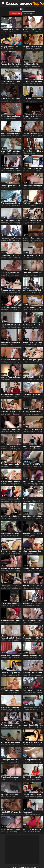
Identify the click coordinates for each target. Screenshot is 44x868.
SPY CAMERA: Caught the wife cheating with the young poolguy (11, 29)
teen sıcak (26, 327)
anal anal (26, 710)
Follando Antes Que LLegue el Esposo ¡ (33, 307)
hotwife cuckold (12, 692)
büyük (9, 258)
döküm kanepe (18, 258)
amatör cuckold (36, 171)
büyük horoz (5, 205)
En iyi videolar (15, 13)
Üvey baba (30, 553)
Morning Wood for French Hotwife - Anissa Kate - (11, 377)
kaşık (18, 605)
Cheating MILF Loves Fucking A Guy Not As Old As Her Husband (11, 255)
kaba (24, 588)
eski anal (21, 240)
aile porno (13, 397)
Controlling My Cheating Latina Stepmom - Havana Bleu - (33, 516)
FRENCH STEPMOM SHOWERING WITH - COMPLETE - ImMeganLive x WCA (11, 447)
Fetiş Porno (5, 397)
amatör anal (11, 171)
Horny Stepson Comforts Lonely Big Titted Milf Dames (11, 81)
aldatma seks (36, 66)
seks (24, 623)
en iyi (24, 223)
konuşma (30, 588)
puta (42, 762)
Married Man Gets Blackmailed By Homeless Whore (11, 534)
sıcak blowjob (36, 327)
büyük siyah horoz (33, 518)
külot (37, 553)
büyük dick (8, 727)
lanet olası (8, 553)
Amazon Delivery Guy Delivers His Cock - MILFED (11, 742)
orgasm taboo (35, 779)
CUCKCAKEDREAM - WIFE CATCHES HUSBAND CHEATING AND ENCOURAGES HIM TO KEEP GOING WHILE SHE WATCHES (11, 168)
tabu (12, 118)
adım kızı (14, 188)
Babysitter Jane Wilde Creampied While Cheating (33, 603)
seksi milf (40, 745)
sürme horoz (35, 153)
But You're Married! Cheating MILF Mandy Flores (33, 742)
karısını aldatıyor (12, 536)
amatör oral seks (36, 710)
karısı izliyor (5, 431)
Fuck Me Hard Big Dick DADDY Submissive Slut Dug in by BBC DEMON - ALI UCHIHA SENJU (11, 64)
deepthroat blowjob (36, 727)
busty (32, 292)
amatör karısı (27, 466)
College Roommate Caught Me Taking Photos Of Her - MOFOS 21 (33, 708)
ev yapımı (39, 797)
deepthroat (39, 31)
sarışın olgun (5, 501)
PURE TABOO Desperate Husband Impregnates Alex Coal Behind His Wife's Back (33, 586)
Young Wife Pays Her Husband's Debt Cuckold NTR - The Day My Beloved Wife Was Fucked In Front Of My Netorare (33, 168)
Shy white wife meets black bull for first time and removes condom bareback (11, 429)
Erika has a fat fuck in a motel (33, 255)
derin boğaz (12, 484)
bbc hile (28, 205)
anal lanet (5, 658)
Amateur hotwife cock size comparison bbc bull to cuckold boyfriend (11, 725)
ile (23, 240)
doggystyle (27, 49)
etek (28, 101)
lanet (24, 832)
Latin (24, 518)
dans (34, 118)
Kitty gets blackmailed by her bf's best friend (33, 568)
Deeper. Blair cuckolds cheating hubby (33, 151)
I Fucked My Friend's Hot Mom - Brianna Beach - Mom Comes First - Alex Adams (11, 273)
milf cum (26, 84)
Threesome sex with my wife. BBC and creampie (33, 429)
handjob (4, 188)
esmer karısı (27, 310)
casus (16, 153)
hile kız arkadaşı (7, 66)
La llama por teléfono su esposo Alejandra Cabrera (33, 760)
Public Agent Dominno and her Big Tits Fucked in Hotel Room (33, 690)
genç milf (8, 31)
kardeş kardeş (19, 118)
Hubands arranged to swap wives (33, 447)
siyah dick (16, 727)
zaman (13, 431)
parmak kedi (37, 362)
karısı (29, 501)
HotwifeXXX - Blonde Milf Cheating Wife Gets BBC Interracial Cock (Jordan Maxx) (11, 325)
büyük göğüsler (20, 449)
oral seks (4, 484)
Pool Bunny (27, 499)
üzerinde (26, 797)
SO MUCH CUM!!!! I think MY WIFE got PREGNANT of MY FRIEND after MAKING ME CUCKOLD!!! (33, 377)
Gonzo (14, 779)
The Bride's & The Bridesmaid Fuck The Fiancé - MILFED (33, 99)
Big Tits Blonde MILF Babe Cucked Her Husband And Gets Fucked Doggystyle (33, 290)
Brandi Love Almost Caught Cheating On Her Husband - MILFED (33, 342)
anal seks (4, 240)
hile (2, 31)
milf (24, 101)
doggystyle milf (35, 84)
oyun (17, 832)
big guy (7, 49)
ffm (11, 49)
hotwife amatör (17, 588)
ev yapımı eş (9, 153)
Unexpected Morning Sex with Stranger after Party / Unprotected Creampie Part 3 (11, 151)
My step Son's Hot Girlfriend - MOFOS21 (33, 725)
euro (3, 379)
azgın (11, 675)
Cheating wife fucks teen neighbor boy (33, 134)
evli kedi (16, 814)
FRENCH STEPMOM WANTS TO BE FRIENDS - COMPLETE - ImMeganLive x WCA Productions (33, 81)
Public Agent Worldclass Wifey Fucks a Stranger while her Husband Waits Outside (11, 760)
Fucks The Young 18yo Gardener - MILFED (11, 134)
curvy (35, 466)
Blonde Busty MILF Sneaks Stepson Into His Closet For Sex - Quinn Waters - (11, 829)
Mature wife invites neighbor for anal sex (11, 655)
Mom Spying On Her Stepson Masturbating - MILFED (11, 342)
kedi (42, 153)
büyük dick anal (14, 414)
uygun (28, 397)
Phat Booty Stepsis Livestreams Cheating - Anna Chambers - (11, 203)
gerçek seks (35, 431)
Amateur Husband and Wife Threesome (11, 464)
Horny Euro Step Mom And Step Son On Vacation (11, 673)
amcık (3, 797)
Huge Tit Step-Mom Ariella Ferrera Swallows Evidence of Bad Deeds (33, 655)
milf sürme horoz (29, 414)
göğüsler (20, 571)
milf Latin (26, 171)
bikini (24, 501)
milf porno (5, 675)
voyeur (8, 797)
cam (13, 797)
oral (9, 779)
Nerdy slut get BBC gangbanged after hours (33, 481)
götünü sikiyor (14, 658)
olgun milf (36, 310)
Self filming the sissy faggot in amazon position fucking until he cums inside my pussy (33, 829)
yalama (15, 84)
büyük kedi (20, 310)
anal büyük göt (6, 362)
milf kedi (26, 292)
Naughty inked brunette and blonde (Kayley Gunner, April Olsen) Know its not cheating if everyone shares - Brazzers (11, 47)
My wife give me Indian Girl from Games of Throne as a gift (11, 516)
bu (24, 205)
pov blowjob (5, 118)
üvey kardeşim (16, 205)
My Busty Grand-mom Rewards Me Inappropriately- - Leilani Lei (11, 221)
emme (25, 484)
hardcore (26, 258)
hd (36, 258)
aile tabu (34, 640)
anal (13, 31)
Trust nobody (28, 812)
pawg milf (38, 275)
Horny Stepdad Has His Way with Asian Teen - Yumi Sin (11, 186)
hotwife (19, 431)
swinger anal (10, 379)
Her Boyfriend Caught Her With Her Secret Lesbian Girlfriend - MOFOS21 (33, 325)
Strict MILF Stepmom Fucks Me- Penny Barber (11, 395)
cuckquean (20, 171)
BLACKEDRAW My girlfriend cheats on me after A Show (11, 603)
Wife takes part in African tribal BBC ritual (33, 116)
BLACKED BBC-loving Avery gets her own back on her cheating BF (11, 481)
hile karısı (13, 275)
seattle (16, 623)
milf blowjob (5, 327)
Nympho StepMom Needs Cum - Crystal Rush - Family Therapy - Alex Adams (11, 568)
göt (19, 84)
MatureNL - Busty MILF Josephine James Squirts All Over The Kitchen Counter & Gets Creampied (11, 412)
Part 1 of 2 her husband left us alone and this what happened (33, 203)
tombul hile (32, 379)
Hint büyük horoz (11, 518)
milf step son (6, 449)
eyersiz (4, 171)
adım (12, 344)
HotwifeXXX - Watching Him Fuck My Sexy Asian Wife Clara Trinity (11, 812)
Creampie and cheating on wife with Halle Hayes (11, 551)
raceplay (16, 66)
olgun (11, 292)
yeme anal (19, 379)
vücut (33, 397)
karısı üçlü (26, 431)
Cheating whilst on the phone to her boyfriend (33, 795)
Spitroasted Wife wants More (33, 673)
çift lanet (36, 449)
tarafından (27, 66)
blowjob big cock (29, 31)
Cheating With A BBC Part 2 (33, 464)
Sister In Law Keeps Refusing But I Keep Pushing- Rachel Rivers (11, 99)
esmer (3, 571)
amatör (4, 258)
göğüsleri (17, 675)
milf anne (4, 292)
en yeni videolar (28, 13)
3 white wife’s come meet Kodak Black (11, 621)
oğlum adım (10, 832)
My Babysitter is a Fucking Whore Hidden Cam (11, 795)
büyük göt (26, 640)
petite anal (30, 605)
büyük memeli (11, 223)
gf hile (32, 258)
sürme (3, 223)
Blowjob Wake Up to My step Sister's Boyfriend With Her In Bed (33, 47)
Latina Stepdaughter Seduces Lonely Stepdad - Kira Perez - (33, 551)
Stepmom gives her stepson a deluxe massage (11, 290)
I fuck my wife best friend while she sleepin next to (33, 221)
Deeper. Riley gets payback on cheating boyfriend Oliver (33, 360)
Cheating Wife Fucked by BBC (11, 586)
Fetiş (32, 275)
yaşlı (32, 675)
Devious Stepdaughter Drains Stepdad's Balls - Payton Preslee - (33, 638)
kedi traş (37, 292)
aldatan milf (36, 501)
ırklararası (26, 153)
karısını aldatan (6, 101)
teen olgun (27, 136)
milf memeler (6, 136)
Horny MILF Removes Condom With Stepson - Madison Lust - (33, 777)
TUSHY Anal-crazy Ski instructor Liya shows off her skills (11, 360)
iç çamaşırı (11, 605)
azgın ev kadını (16, 501)
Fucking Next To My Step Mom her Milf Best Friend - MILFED (11, 638)
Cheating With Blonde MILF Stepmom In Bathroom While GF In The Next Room (33, 412)
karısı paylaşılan (28, 188)
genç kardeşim (18, 101)
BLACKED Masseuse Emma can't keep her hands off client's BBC (11, 708)
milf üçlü (26, 814)
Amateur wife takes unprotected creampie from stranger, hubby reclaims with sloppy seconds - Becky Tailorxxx (33, 186)
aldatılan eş (13, 240)
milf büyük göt (6, 84)
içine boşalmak (30, 240)
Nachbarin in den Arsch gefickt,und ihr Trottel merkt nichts (11, 238)
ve (19, 397)
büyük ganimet (37, 49)
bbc (2, 727)
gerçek (25, 379)
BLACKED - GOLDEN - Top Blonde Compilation (33, 29)
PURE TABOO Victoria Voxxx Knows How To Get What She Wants (33, 534)
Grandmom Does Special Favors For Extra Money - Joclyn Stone (11, 777)
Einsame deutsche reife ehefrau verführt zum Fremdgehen (11, 499)
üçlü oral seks (15, 640)
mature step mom (20, 292)
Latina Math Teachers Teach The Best (33, 273)
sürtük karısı (27, 118)
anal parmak (27, 362)
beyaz (34, 205)
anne (13, 136)
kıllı (9, 188)
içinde (39, 240)
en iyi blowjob (27, 571)
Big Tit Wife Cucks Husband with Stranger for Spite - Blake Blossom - (11, 690)
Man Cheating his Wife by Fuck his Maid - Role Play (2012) (33, 64)
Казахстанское (12, 3)
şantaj (3, 536)
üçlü (37, 414)
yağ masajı (12, 710)
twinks (32, 797)
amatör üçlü (31, 223)
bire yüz (4, 605)
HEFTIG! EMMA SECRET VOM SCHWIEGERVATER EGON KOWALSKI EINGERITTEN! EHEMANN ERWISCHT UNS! (33, 621)
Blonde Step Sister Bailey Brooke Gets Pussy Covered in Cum (11, 116)
